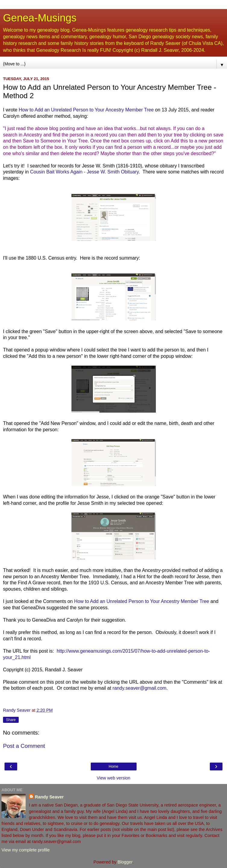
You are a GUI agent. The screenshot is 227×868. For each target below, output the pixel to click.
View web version (114, 778)
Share (11, 720)
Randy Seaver (49, 797)
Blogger (125, 862)
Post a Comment (24, 746)
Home (113, 767)
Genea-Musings (40, 18)
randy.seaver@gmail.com (139, 688)
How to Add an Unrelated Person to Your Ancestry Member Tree (86, 110)
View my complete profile (26, 850)
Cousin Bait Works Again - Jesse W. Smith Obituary (84, 172)
